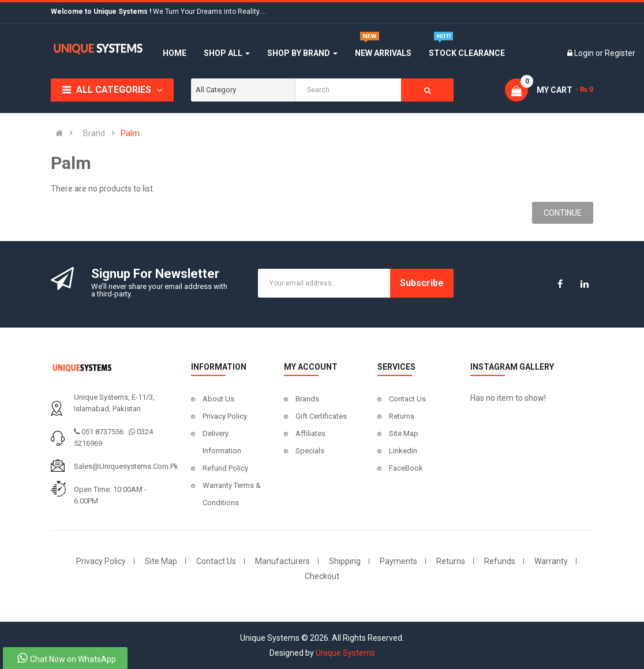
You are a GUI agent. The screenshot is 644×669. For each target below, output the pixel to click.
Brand (94, 133)
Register (620, 53)
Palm (130, 133)
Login (585, 53)
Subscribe (422, 283)
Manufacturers (282, 561)
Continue (563, 213)
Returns (402, 416)
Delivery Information (222, 442)
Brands (307, 399)
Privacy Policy (225, 416)
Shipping (345, 561)
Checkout (322, 576)
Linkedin (403, 451)
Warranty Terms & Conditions (232, 494)
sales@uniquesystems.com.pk (126, 466)
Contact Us (407, 399)
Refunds (500, 561)
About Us (218, 399)
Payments (398, 561)
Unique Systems (345, 653)
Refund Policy (225, 468)
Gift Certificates (321, 416)
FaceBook (406, 468)
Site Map (404, 433)
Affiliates (310, 433)
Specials (310, 451)
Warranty (551, 561)
